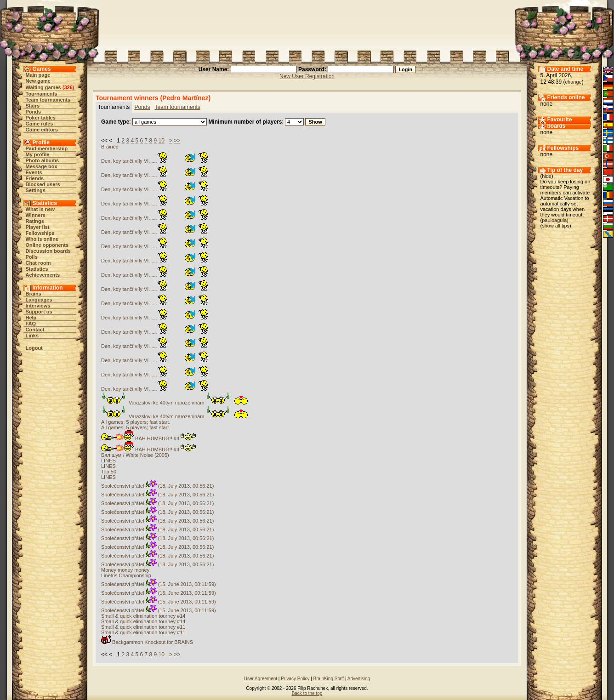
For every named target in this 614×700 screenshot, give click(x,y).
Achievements (43, 275)
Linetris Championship (126, 575)
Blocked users (43, 184)
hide (547, 176)
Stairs (33, 106)
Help (31, 318)
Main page (38, 75)
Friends (35, 178)
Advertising (359, 679)
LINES (108, 461)
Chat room (38, 263)
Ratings (35, 221)
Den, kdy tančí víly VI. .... (155, 161)
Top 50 (109, 472)
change (574, 82)
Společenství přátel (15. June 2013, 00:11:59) (159, 584)
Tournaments (42, 94)
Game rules (40, 124)
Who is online (42, 239)
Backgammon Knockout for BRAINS (147, 642)
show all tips (556, 226)
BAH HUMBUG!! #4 (148, 438)
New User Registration (307, 76)
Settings (36, 190)
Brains (34, 294)
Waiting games (43, 87)
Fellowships (40, 233)
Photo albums (43, 160)
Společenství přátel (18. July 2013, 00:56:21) (157, 486)
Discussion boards (48, 251)
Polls (32, 257)
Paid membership (47, 148)
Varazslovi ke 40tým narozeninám (175, 403)
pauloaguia (554, 220)
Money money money (125, 570)
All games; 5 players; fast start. (136, 422)
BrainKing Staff (329, 679)
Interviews (38, 306)
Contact (35, 330)
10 (162, 141)
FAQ (31, 324)
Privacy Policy (295, 679)
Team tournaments (48, 100)
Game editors (42, 130)
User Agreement (261, 679)
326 (68, 87)
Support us (39, 312)
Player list (38, 227)
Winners (36, 215)
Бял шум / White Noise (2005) (135, 455)
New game (38, 81)
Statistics (37, 269)
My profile (38, 154)
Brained (110, 147)
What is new (40, 209)
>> (177, 141)
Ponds (34, 112)
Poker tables (41, 118)
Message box (42, 166)
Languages (39, 300)
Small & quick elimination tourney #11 (143, 627)
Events (34, 172)
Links (32, 336)
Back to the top (307, 693)
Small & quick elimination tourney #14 (143, 616)
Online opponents (47, 245)
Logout (34, 348)
